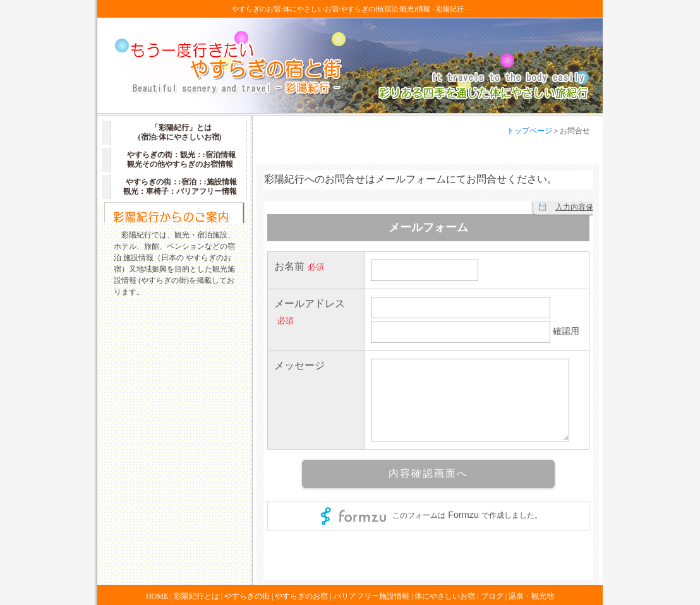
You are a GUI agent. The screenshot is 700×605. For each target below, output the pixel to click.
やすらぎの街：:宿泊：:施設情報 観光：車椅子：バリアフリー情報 (180, 187)
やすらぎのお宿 (301, 596)
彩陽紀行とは (196, 596)
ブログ (492, 596)
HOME (157, 596)
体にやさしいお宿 (445, 596)
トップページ (529, 131)
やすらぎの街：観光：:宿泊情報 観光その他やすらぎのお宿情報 (181, 159)
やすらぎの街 (247, 596)
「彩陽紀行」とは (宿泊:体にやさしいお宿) (180, 132)
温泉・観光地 (531, 596)
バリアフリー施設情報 (371, 596)
